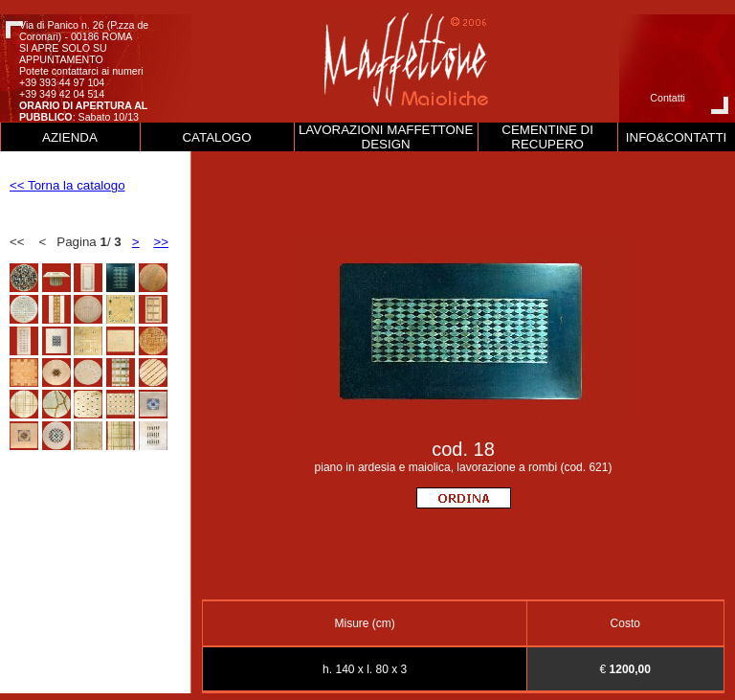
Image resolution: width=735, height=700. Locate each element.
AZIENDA (70, 137)
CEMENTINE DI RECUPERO (547, 137)
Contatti (668, 98)
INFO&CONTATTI (676, 137)
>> (161, 242)
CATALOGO (216, 137)
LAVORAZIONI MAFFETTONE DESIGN (386, 137)
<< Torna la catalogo (67, 185)
